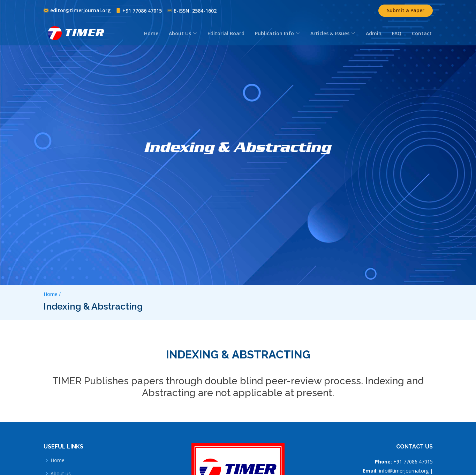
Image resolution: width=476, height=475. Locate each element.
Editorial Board (226, 33)
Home (151, 33)
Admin (374, 33)
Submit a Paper (406, 10)
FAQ (397, 33)
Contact (422, 33)
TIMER (85, 33)
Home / (52, 294)
